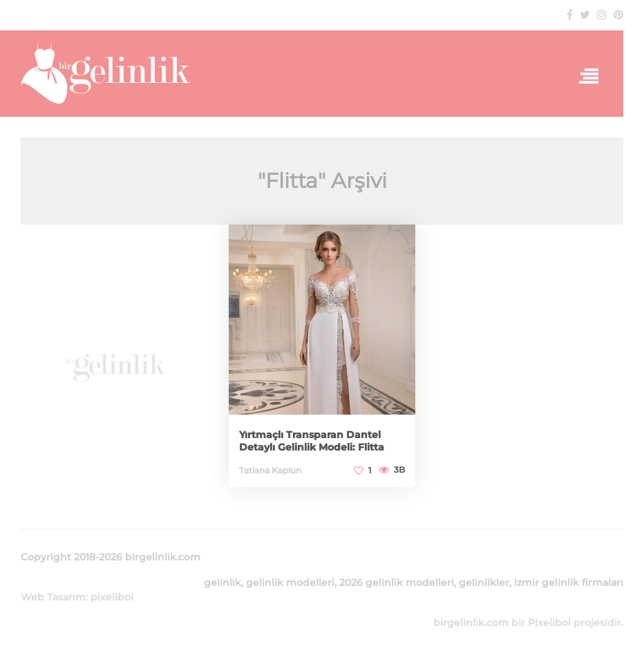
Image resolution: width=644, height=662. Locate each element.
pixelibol (112, 597)
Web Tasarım (53, 597)
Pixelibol (549, 623)
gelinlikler (484, 583)
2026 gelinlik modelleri (397, 583)
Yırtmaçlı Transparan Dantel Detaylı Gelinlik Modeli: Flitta (312, 441)
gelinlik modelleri (290, 583)
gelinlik (222, 583)
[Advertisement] (114, 361)
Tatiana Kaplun (270, 470)
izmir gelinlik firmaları (569, 583)
